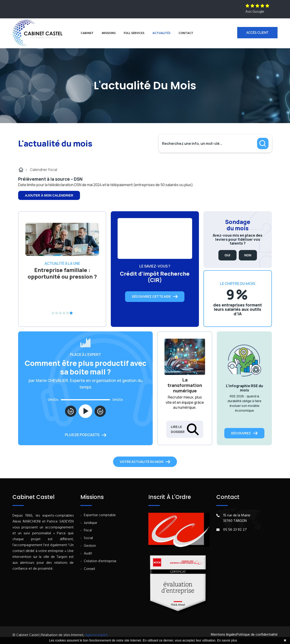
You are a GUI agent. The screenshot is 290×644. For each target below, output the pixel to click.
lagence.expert (96, 635)
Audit (88, 554)
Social (88, 538)
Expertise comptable (100, 515)
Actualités (161, 33)
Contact (186, 33)
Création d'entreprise (100, 561)
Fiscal (88, 531)
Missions (109, 33)
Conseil (89, 569)
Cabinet (87, 33)
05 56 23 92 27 (235, 530)
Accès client (257, 33)
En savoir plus (227, 640)
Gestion (90, 546)
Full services (134, 33)
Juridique (91, 523)
